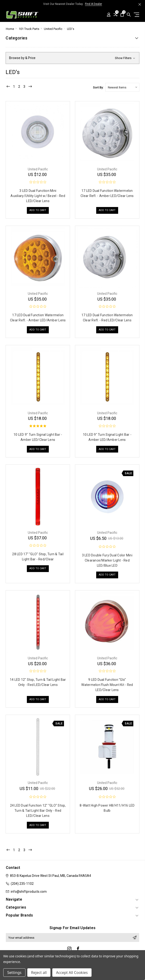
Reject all (39, 973)
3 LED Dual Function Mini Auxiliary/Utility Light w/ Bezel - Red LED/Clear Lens (38, 196)
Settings (14, 973)
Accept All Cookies (72, 973)
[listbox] (122, 87)
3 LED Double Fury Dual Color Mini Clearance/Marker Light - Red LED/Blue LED (107, 560)
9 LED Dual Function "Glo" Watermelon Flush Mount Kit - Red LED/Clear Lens (107, 685)
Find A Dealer (94, 4)
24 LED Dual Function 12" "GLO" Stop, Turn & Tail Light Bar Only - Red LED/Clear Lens (38, 811)
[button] (72, 58)
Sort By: (98, 87)
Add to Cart (38, 211)
